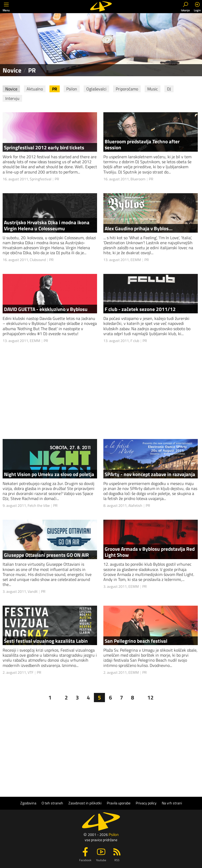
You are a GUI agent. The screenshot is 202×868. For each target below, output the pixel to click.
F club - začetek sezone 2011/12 (140, 309)
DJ (169, 89)
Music (153, 89)
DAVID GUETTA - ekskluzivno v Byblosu (46, 309)
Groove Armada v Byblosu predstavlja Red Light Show (150, 552)
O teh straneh (52, 803)
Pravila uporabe (119, 803)
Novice (11, 89)
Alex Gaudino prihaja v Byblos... (139, 228)
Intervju (12, 98)
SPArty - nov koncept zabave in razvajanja (150, 474)
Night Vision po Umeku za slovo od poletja (49, 474)
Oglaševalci (96, 89)
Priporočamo (127, 89)
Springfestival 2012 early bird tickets (44, 147)
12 (150, 697)
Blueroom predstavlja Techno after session (142, 144)
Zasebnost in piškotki (85, 803)
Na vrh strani (172, 803)
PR (55, 89)
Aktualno (35, 89)
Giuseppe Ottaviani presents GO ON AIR (46, 555)
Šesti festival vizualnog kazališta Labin (46, 641)
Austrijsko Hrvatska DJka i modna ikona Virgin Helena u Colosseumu (47, 225)
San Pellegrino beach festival (136, 641)
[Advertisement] (104, 749)
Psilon (72, 89)
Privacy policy (146, 803)
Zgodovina (28, 803)
